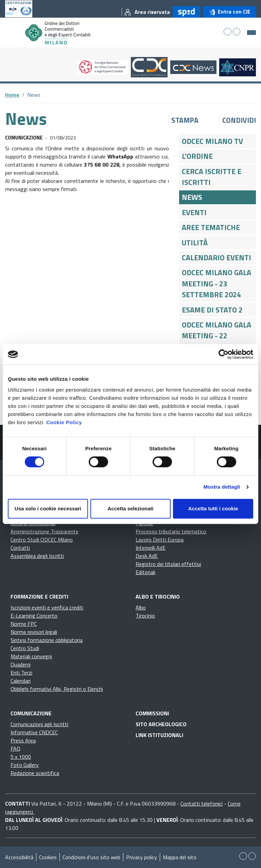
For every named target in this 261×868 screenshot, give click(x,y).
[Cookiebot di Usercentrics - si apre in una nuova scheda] (223, 354)
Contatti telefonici (202, 804)
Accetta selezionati (130, 508)
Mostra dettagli (222, 487)
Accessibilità (19, 857)
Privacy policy (142, 857)
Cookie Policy (64, 422)
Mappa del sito (180, 857)
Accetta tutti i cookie (213, 508)
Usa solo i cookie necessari (48, 508)
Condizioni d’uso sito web (91, 857)
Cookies (48, 857)
